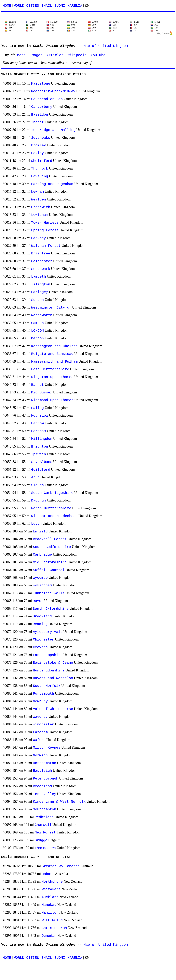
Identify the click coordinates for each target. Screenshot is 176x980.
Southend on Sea (47, 99)
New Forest (45, 833)
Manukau (49, 905)
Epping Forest (45, 230)
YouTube (98, 55)
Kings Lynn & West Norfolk (59, 802)
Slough (38, 485)
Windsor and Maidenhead (54, 516)
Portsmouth (43, 694)
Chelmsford (42, 161)
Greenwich (41, 207)
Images (36, 55)
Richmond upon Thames (52, 400)
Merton (38, 338)
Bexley (38, 153)
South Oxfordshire (51, 609)
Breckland (42, 616)
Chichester (43, 640)
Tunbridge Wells (49, 593)
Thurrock (40, 169)
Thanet (38, 122)
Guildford (41, 470)
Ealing (38, 408)
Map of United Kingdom (106, 46)
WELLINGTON (52, 920)
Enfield (40, 532)
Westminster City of (51, 308)
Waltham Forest (46, 246)
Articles (55, 55)
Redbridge (44, 817)
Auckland (50, 897)
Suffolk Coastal (49, 570)
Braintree (41, 253)
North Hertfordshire (51, 508)
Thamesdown (45, 848)
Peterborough (46, 779)
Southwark (41, 269)
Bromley (39, 145)
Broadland (42, 786)
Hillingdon (42, 439)
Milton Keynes (47, 748)
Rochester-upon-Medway (53, 91)
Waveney (40, 717)
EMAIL (47, 6)
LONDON (38, 331)
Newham (38, 192)
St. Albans (42, 462)
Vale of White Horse (53, 709)
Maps (21, 55)
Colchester (42, 261)
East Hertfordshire (50, 369)
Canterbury (42, 107)
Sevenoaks (41, 138)
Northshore (52, 882)
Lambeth (39, 277)
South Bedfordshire (52, 547)
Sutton (38, 300)
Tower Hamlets (45, 223)
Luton (36, 524)
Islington (41, 284)
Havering (40, 176)
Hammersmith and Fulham (54, 362)
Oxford (39, 740)
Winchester (43, 724)
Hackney (39, 238)
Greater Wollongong (61, 866)
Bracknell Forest (50, 539)
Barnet (38, 385)
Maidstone (41, 84)
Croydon (40, 647)
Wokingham (42, 585)
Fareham (40, 732)
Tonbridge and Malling (53, 130)
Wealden (39, 200)
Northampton (45, 763)
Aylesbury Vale (48, 632)
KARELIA (75, 6)
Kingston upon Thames (52, 377)
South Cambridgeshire (52, 493)
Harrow (38, 423)
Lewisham (40, 215)
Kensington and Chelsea (54, 346)
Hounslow (40, 416)
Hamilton (50, 913)
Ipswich (39, 454)
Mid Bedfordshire (50, 562)
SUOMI (60, 6)
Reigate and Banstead (52, 354)
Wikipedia (77, 55)
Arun (35, 477)
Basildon (40, 115)
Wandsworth (42, 315)
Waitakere (51, 889)
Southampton (45, 809)
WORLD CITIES (26, 6)
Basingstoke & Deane (53, 663)
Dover (38, 601)
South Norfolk (47, 686)
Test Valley (45, 794)
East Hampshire (48, 655)
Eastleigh (42, 771)
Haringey (40, 292)
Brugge (41, 840)
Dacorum (39, 501)
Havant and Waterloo (53, 678)
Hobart (48, 874)
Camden (38, 323)
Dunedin (49, 936)
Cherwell (43, 825)
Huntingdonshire (49, 671)
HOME (7, 6)
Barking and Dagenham (52, 184)
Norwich (40, 755)
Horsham (39, 431)
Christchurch (54, 928)
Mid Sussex (42, 393)
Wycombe (40, 578)
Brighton (40, 447)
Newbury (40, 701)
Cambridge (42, 555)
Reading (40, 624)
